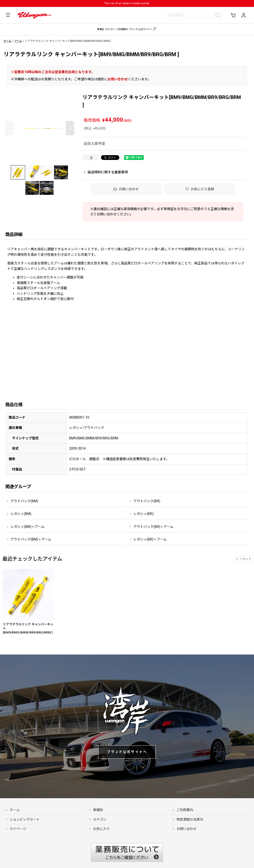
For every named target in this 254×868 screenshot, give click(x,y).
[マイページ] (243, 15)
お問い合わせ (118, 82)
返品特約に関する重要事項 (106, 175)
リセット (244, 561)
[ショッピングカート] (234, 15)
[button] (7, 15)
